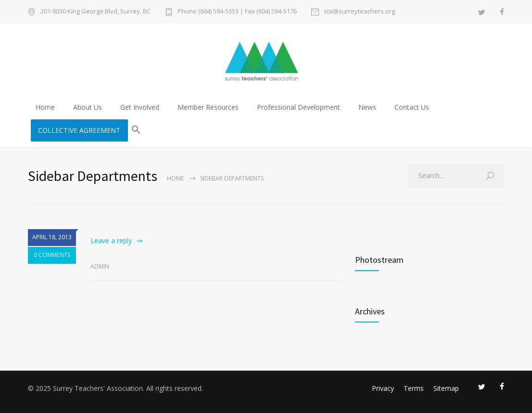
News (367, 107)
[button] (136, 130)
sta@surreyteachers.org (359, 12)
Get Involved (140, 107)
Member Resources (208, 107)
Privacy (383, 388)
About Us (88, 107)
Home (45, 107)
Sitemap (446, 388)
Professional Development (298, 107)
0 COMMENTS (52, 255)
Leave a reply (111, 240)
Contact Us (412, 107)
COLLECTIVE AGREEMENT (79, 130)
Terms (414, 388)
